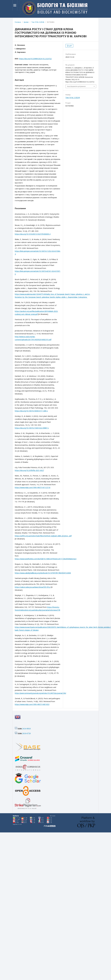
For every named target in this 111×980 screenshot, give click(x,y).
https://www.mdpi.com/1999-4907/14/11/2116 (33, 487)
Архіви (26, 22)
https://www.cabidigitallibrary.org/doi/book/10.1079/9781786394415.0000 (43, 573)
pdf (70, 46)
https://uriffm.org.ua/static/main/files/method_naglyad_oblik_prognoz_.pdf (43, 536)
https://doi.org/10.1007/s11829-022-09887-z (32, 428)
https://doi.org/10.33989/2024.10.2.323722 (35, 59)
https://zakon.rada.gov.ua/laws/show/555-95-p (33, 587)
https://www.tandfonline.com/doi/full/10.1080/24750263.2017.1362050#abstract (46, 559)
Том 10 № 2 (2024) (38, 22)
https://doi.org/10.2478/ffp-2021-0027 (29, 470)
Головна (18, 22)
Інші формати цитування (76, 86)
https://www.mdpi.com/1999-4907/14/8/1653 (32, 704)
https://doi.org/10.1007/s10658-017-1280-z (31, 411)
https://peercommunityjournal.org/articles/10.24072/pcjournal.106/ (40, 693)
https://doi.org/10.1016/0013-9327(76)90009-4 (33, 234)
